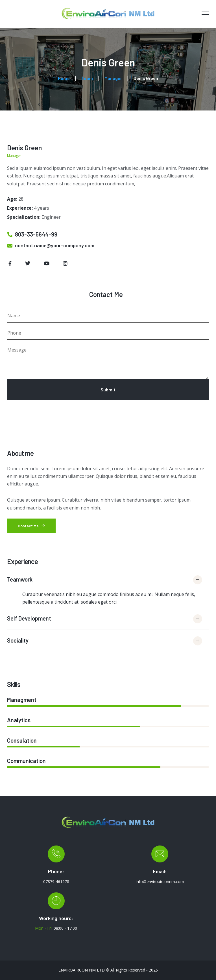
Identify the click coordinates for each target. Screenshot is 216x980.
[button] (108, 582)
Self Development (29, 618)
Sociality (18, 640)
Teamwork (20, 579)
